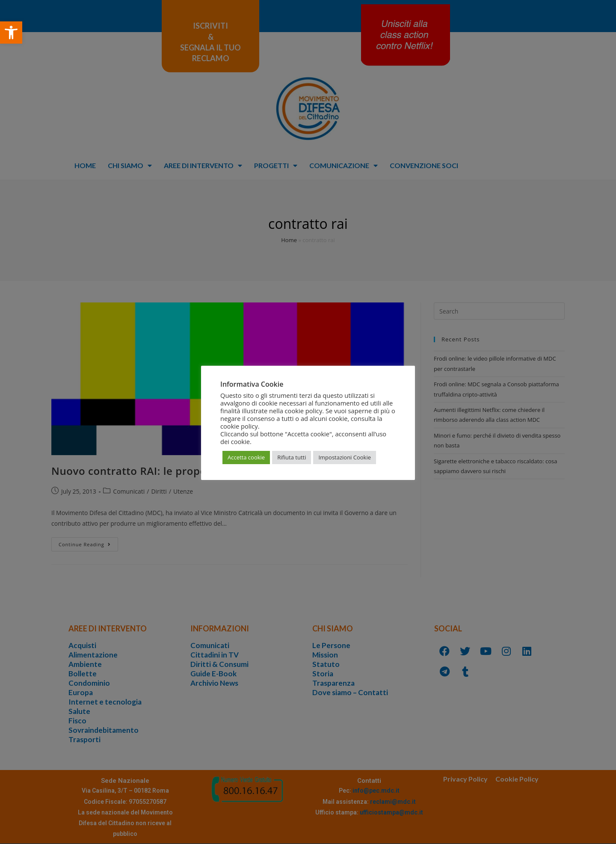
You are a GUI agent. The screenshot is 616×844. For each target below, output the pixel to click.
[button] (11, 33)
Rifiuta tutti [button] (292, 457)
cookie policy (239, 426)
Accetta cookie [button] (246, 457)
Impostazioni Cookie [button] (345, 457)
